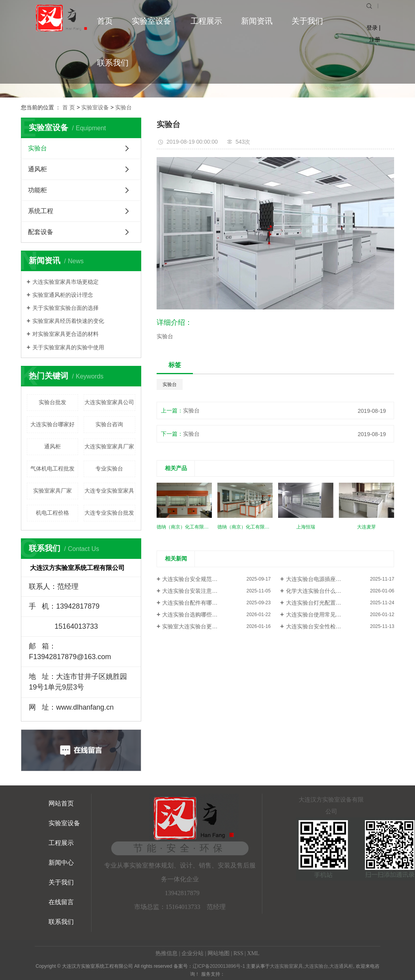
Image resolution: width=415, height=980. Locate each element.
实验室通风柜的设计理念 (63, 295)
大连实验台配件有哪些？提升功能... (206, 603)
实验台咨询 (109, 424)
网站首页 (61, 803)
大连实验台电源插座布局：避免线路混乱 (336, 579)
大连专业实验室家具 (109, 491)
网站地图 (219, 953)
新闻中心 (61, 863)
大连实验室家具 (286, 966)
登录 (372, 28)
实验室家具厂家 (52, 491)
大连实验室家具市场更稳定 (65, 282)
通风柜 (37, 169)
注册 (375, 39)
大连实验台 (316, 966)
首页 (105, 21)
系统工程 (41, 211)
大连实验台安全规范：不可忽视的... (206, 579)
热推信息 (166, 953)
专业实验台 (109, 468)
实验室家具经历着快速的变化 (68, 321)
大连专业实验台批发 (109, 513)
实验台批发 (52, 402)
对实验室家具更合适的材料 (65, 334)
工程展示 (206, 21)
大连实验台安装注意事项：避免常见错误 (212, 591)
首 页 (69, 107)
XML (253, 953)
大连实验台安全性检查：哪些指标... (330, 626)
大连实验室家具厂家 (109, 446)
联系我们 (113, 63)
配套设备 (41, 232)
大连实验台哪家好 (52, 424)
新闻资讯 (257, 21)
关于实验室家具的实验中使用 (68, 347)
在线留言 (61, 902)
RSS (238, 953)
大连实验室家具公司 (109, 402)
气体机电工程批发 (52, 468)
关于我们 (307, 21)
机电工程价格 (52, 513)
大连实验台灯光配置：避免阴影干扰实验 (336, 603)
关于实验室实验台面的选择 (65, 308)
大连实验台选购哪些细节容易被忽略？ (209, 615)
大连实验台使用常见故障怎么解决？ (330, 615)
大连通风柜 (341, 966)
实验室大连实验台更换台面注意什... (206, 626)
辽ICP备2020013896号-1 (219, 966)
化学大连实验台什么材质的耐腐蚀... (330, 591)
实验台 (123, 107)
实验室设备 (151, 21)
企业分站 (193, 953)
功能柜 (37, 190)
